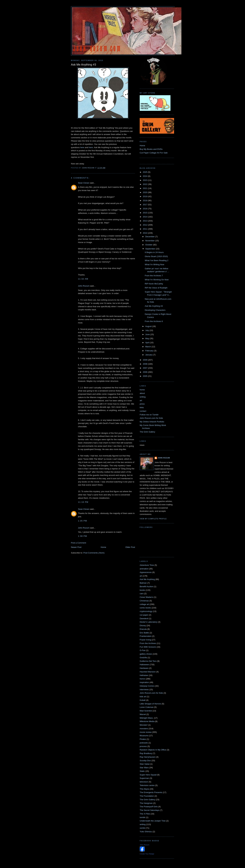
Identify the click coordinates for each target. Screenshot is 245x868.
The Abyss (144, 789)
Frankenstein (146, 636)
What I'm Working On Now (157, 280)
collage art (144, 604)
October (149, 245)
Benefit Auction (146, 586)
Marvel (143, 714)
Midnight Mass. (146, 718)
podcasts (144, 743)
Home (104, 547)
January (149, 355)
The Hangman (146, 803)
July (147, 330)
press (142, 404)
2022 (145, 184)
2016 (145, 209)
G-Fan (143, 650)
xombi (142, 828)
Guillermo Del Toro (148, 661)
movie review (146, 732)
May (147, 338)
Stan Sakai (145, 764)
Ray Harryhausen (148, 757)
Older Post (130, 547)
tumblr (142, 817)
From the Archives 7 (154, 276)
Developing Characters (155, 310)
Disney (143, 626)
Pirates (143, 739)
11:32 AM (83, 279)
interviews (144, 690)
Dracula (143, 629)
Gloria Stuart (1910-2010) (156, 256)
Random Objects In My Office (153, 750)
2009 (145, 360)
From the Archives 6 (154, 321)
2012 (145, 225)
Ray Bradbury (146, 753)
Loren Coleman (147, 707)
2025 (145, 172)
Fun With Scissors (148, 647)
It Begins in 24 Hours (154, 252)
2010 (145, 233)
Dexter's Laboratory (149, 622)
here (82, 147)
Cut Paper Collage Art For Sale (154, 153)
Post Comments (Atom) (94, 553)
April (148, 343)
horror (142, 679)
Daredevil (144, 618)
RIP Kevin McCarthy (154, 284)
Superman (144, 778)
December (150, 237)
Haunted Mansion (148, 672)
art (141, 400)
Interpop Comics (147, 686)
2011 (145, 229)
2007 (145, 368)
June (148, 334)
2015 (145, 213)
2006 (145, 372)
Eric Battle (144, 633)
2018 (145, 200)
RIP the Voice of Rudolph (156, 288)
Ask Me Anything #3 (154, 306)
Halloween (144, 665)
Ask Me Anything (147, 579)
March (148, 347)
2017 (145, 205)
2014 (145, 217)
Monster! (144, 725)
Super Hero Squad (148, 775)
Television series (147, 785)
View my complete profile (153, 519)
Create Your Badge (147, 854)
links (142, 407)
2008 (145, 364)
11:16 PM (83, 502)
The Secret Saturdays (150, 810)
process (143, 746)
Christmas (144, 601)
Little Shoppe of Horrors (150, 704)
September (151, 249)
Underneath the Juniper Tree (153, 821)
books (142, 590)
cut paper (144, 615)
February (150, 351)
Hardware (144, 668)
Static (142, 771)
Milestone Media (147, 721)
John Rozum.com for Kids (151, 418)
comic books (145, 608)
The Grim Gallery (147, 432)
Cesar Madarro (146, 597)
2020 (145, 192)
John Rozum (84, 286)
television (144, 782)
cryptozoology (146, 611)
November (150, 241)
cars (142, 594)
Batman (143, 583)
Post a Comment (79, 543)
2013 (145, 221)
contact (143, 411)
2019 (145, 196)
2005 (145, 376)
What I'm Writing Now (154, 264)
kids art (143, 697)
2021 (145, 188)
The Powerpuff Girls (149, 807)
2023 (145, 180)
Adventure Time (147, 565)
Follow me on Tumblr (149, 415)
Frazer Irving (145, 640)
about (142, 393)
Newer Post (76, 547)
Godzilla (143, 658)
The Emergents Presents (151, 792)
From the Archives (148, 643)
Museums (144, 736)
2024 (145, 176)
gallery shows (146, 654)
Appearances (146, 572)
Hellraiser (144, 675)
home (142, 390)
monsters (144, 729)
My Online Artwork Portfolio (152, 422)
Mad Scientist (146, 711)
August (149, 326)
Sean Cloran (84, 183)
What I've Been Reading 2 (156, 260)
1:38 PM (82, 536)
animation (144, 569)
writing (143, 397)
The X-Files (145, 814)
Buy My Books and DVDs (151, 149)
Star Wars (144, 768)
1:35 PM (82, 521)
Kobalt (143, 700)
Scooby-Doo (145, 761)
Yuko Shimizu (146, 832)
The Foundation (147, 796)
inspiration (144, 682)
